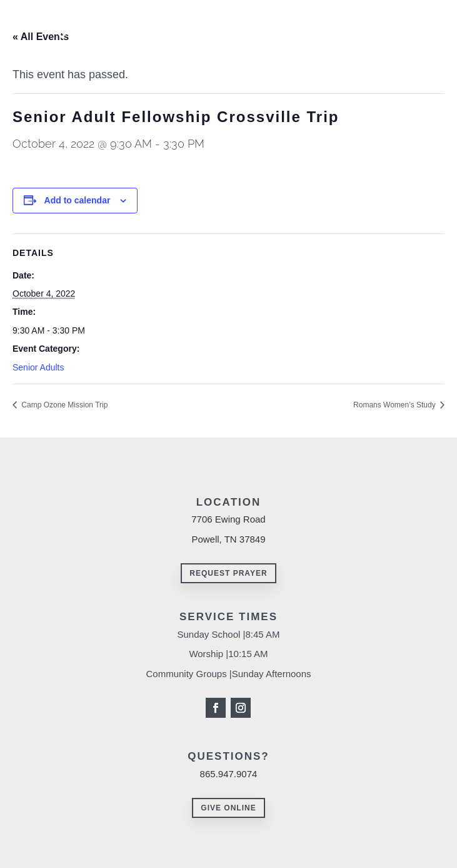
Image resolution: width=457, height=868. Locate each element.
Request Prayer (228, 573)
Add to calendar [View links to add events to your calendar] (78, 200)
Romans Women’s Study (395, 405)
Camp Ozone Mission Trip (63, 405)
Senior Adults (38, 367)
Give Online (228, 808)
